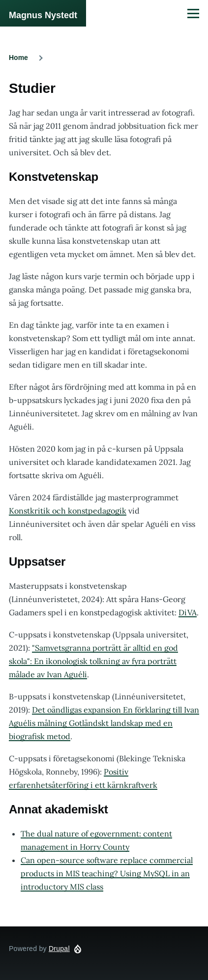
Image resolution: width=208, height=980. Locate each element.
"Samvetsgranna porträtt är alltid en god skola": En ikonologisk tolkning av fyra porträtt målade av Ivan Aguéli (93, 661)
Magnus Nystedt (43, 15)
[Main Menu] (193, 13)
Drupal (59, 949)
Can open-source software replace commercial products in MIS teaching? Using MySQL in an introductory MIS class (107, 873)
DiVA (188, 612)
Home (18, 58)
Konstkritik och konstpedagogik (68, 511)
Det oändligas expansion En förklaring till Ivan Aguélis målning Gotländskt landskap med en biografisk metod (104, 723)
